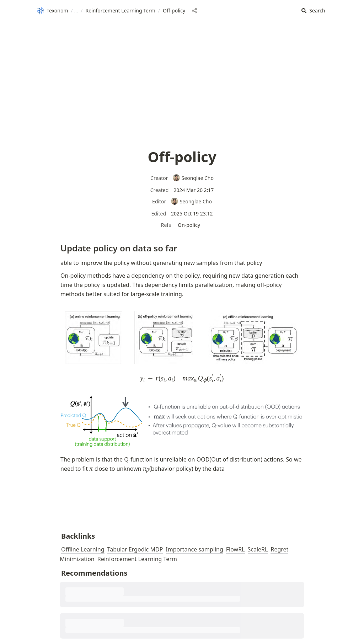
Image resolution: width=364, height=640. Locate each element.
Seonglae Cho (193, 178)
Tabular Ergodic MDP (135, 549)
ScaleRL (258, 549)
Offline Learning (83, 549)
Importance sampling (194, 549)
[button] (313, 11)
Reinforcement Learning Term (137, 559)
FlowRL (235, 549)
